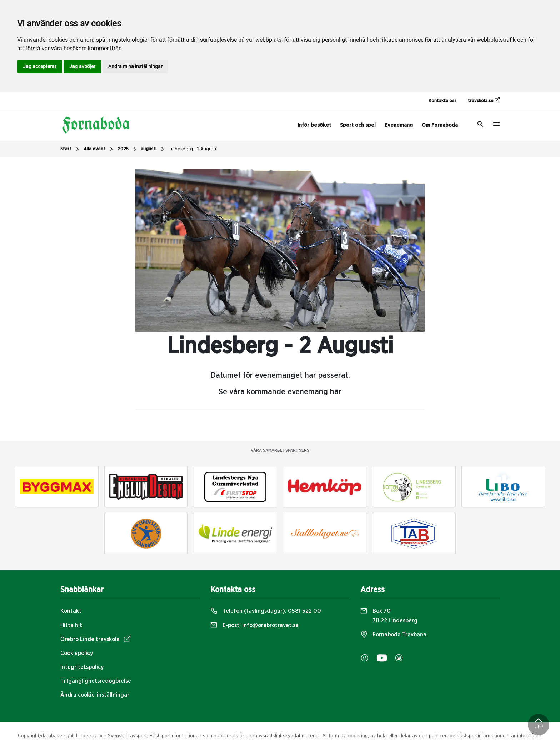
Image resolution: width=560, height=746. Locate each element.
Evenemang (399, 125)
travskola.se (484, 100)
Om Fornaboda (440, 125)
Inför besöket (314, 125)
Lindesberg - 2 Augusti (192, 149)
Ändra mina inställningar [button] (135, 66)
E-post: (254, 625)
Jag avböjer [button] (82, 66)
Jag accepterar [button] (40, 66)
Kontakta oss (442, 101)
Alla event (99, 149)
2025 (128, 149)
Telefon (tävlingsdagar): (266, 611)
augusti (153, 149)
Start (71, 149)
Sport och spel (358, 125)
